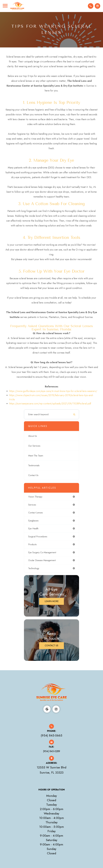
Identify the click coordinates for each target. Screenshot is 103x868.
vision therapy (35, 497)
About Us (33, 436)
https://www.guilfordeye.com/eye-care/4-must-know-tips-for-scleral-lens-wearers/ (53, 391)
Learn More (52, 602)
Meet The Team (36, 456)
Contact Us (33, 475)
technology (34, 568)
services (32, 505)
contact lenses (36, 513)
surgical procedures (38, 537)
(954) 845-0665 (51, 736)
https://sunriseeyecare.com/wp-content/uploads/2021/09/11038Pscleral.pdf (50, 404)
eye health (33, 529)
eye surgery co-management (42, 553)
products (32, 545)
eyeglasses (33, 521)
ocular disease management (42, 561)
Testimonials (34, 466)
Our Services (34, 446)
